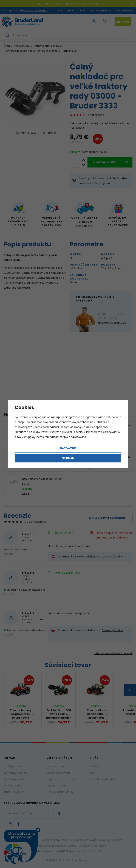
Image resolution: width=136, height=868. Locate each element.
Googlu (79, 427)
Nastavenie (68, 448)
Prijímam (68, 458)
